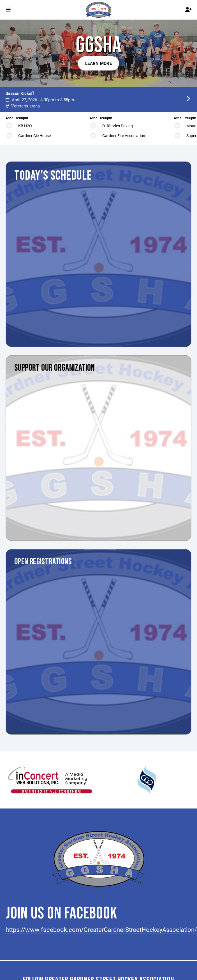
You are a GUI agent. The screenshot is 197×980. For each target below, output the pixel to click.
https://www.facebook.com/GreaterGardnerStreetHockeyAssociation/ (101, 930)
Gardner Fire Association (124, 136)
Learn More (98, 63)
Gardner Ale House (34, 136)
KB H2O (25, 126)
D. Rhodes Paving (118, 126)
